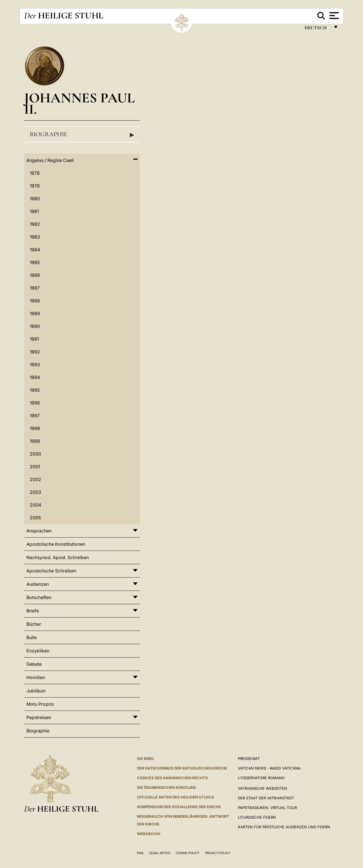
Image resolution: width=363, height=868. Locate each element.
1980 (35, 199)
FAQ (140, 853)
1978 (35, 173)
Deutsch (317, 29)
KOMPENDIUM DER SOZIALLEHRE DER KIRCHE (179, 807)
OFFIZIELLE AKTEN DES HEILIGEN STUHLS (176, 797)
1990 (35, 326)
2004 (35, 505)
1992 (35, 352)
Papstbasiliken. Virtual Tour (267, 808)
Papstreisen (39, 717)
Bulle (31, 637)
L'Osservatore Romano (261, 778)
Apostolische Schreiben (51, 571)
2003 (35, 492)
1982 (35, 224)
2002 (35, 479)
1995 (35, 390)
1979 (35, 186)
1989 (35, 313)
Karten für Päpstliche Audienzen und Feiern (284, 827)
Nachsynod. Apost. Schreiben (58, 557)
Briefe (33, 611)
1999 (35, 441)
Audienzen (38, 584)
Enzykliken (38, 651)
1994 (35, 377)
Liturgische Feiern (257, 817)
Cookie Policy (188, 853)
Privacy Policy (218, 853)
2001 (35, 467)
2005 (35, 518)
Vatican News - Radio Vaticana (269, 768)
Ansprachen (39, 531)
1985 (35, 262)
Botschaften (39, 597)
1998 (35, 428)
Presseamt (249, 759)
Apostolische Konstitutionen (56, 544)
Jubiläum (36, 691)
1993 (35, 365)
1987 (35, 288)
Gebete (34, 664)
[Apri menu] (333, 16)
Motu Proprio (40, 704)
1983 (35, 237)
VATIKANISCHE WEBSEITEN (262, 788)
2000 (35, 454)
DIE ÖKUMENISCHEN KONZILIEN (166, 787)
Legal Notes (160, 853)
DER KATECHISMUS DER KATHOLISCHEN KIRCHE (182, 768)
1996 (35, 403)
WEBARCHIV (149, 834)
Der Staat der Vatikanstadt (266, 798)
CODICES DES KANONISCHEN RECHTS (172, 778)
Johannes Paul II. (79, 103)
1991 (34, 339)
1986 (35, 275)
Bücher (34, 624)
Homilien (36, 677)
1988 (35, 301)
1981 (34, 211)
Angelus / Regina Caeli (50, 160)
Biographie (82, 134)
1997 (35, 416)
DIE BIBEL (146, 759)
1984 (35, 250)
